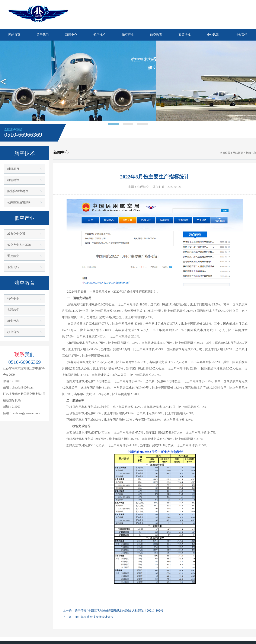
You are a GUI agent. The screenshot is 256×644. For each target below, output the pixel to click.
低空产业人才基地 (19, 245)
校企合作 (13, 332)
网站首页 (14, 35)
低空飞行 (13, 267)
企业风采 (213, 35)
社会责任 (241, 35)
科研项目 (13, 169)
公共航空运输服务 (19, 202)
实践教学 (13, 310)
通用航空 (13, 256)
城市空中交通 (16, 234)
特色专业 (13, 299)
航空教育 (156, 35)
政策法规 (185, 35)
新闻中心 (71, 35)
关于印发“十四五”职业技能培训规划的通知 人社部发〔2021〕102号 (119, 611)
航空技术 (99, 35)
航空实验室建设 (18, 191)
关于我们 (43, 35)
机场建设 (13, 180)
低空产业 (128, 35)
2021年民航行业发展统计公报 (94, 617)
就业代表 (13, 321)
